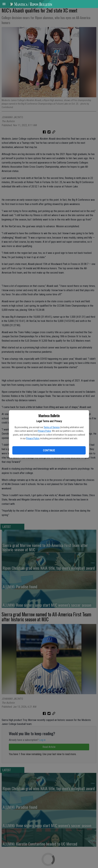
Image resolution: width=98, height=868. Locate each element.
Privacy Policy (44, 431)
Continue (49, 450)
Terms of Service (52, 427)
